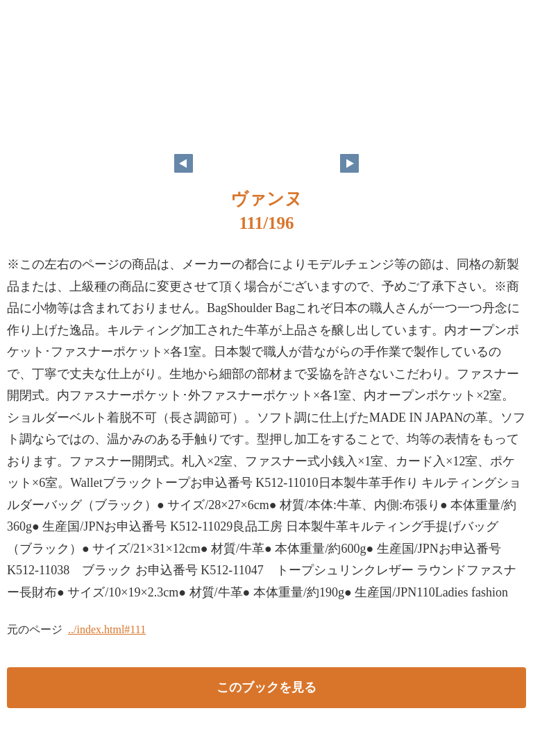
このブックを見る (266, 687)
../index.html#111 (107, 629)
